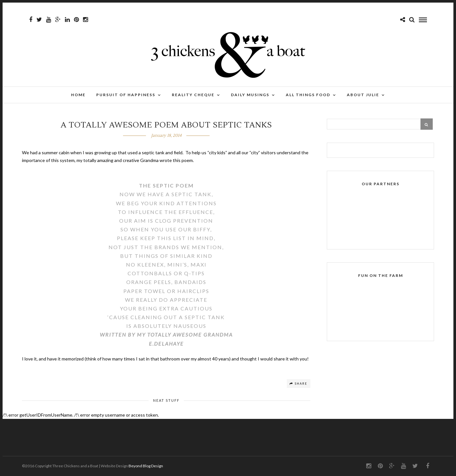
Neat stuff (166, 400)
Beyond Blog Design (146, 466)
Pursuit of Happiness (126, 95)
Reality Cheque (193, 95)
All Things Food (308, 95)
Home (78, 95)
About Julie (363, 95)
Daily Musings (250, 95)
